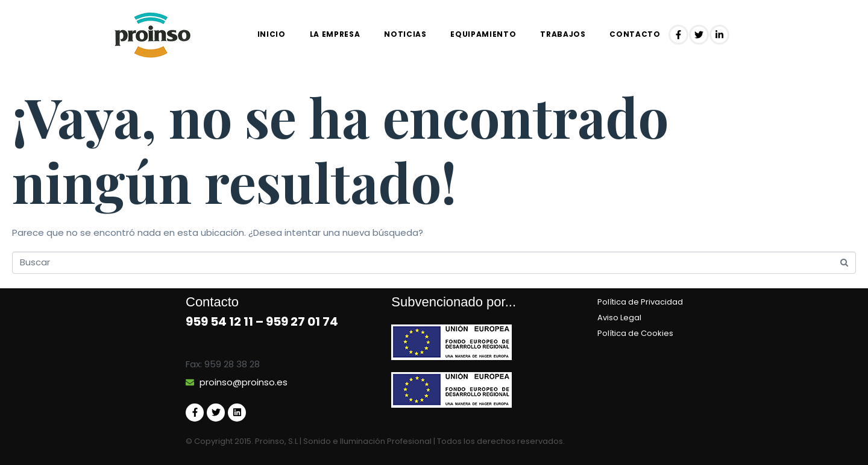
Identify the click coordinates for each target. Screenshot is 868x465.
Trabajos (563, 34)
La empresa (335, 34)
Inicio (272, 34)
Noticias (405, 34)
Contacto (635, 34)
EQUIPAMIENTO (483, 34)
